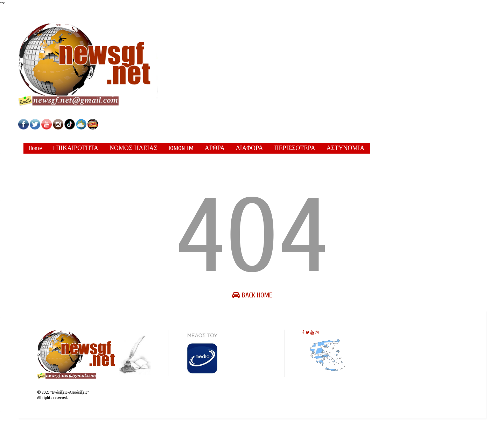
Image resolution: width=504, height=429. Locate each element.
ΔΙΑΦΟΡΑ (249, 148)
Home (35, 148)
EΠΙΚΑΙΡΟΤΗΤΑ (76, 148)
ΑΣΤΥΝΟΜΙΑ (345, 148)
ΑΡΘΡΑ (215, 148)
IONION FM (181, 148)
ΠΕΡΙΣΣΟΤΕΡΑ (295, 148)
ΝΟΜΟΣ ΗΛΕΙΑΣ (134, 148)
